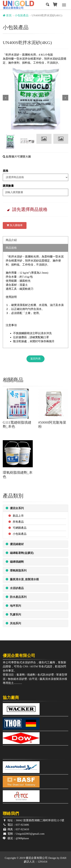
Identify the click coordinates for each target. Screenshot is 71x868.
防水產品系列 (16, 597)
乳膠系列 (13, 614)
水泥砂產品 (15, 588)
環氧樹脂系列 (16, 570)
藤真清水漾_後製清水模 (22, 579)
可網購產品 (20, 528)
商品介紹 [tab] (11, 240)
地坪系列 (13, 606)
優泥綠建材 (15, 544)
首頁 (7, 15)
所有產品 (18, 522)
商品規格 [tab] (11, 248)
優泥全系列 (15, 508)
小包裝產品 (22, 15)
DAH (63, 858)
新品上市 (18, 516)
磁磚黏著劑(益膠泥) (20, 553)
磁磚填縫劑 (15, 562)
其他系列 (13, 623)
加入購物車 (15, 225)
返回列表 (35, 359)
